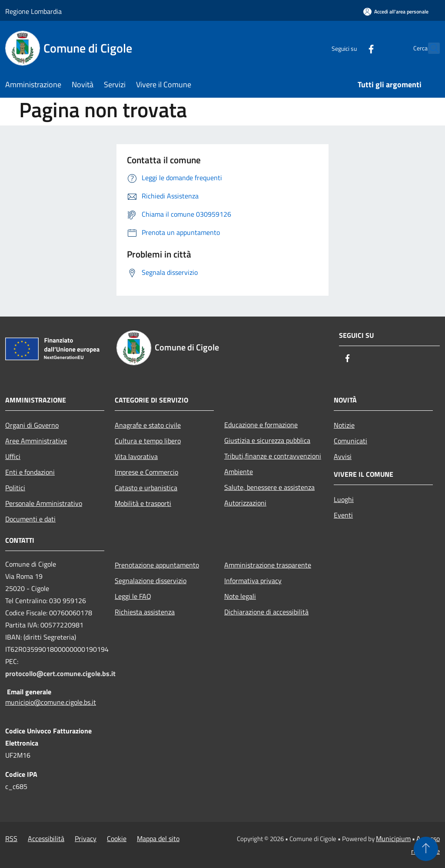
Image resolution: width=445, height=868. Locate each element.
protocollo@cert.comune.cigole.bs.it (60, 673)
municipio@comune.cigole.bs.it (51, 702)
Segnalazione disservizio (151, 581)
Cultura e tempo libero (148, 441)
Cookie (117, 838)
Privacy (86, 838)
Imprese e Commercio (146, 472)
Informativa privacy (253, 581)
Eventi (343, 515)
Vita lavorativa (136, 456)
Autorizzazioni (245, 503)
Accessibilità (46, 838)
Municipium (393, 838)
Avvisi (343, 456)
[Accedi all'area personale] (396, 12)
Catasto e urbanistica (146, 488)
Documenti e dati (30, 519)
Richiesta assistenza (145, 612)
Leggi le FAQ (133, 596)
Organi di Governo (32, 425)
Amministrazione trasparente (268, 565)
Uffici (13, 456)
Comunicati (350, 441)
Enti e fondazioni (30, 472)
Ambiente (239, 472)
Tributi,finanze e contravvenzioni (273, 456)
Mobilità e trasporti (143, 503)
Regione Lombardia (33, 11)
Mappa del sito (158, 838)
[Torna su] (426, 849)
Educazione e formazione (261, 425)
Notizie (344, 425)
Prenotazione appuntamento (157, 565)
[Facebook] (352, 48)
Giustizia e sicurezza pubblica (267, 440)
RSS (11, 838)
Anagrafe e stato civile (148, 425)
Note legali (240, 596)
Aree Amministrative (36, 441)
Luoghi (344, 499)
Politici (15, 488)
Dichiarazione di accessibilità (266, 612)
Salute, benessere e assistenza (269, 487)
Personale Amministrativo (44, 503)
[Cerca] (429, 48)
